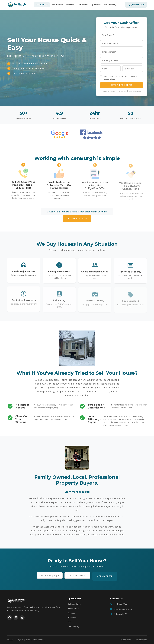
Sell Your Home (42, 5)
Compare (70, 5)
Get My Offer (105, 576)
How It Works (57, 5)
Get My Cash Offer (122, 85)
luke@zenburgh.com (123, 609)
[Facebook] (10, 618)
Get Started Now (77, 219)
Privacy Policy (125, 640)
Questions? (96, 5)
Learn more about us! (77, 492)
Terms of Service (140, 640)
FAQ (70, 622)
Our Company (110, 5)
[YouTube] (22, 618)
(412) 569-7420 (136, 5)
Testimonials (83, 5)
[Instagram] (16, 618)
